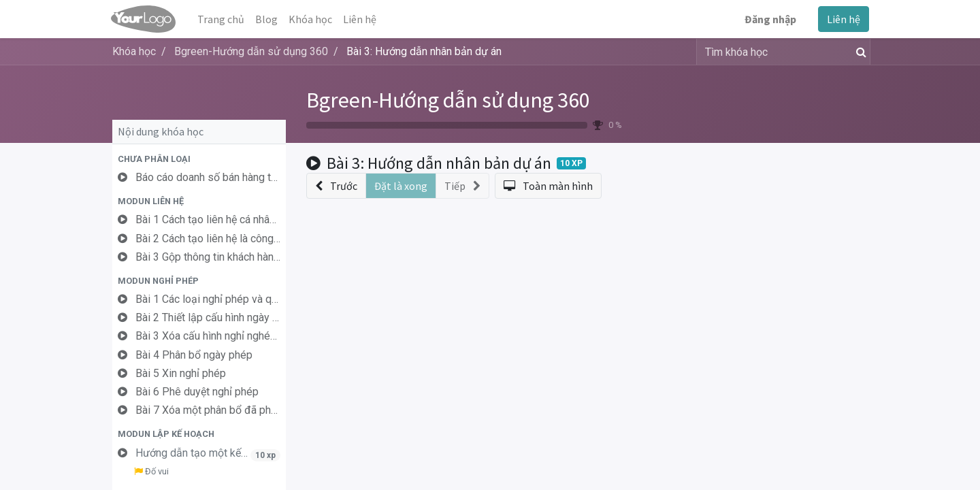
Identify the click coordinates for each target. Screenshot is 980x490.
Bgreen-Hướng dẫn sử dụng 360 (448, 100)
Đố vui (151, 471)
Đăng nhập (769, 19)
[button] (199, 159)
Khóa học (134, 51)
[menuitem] (222, 19)
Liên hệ (842, 19)
